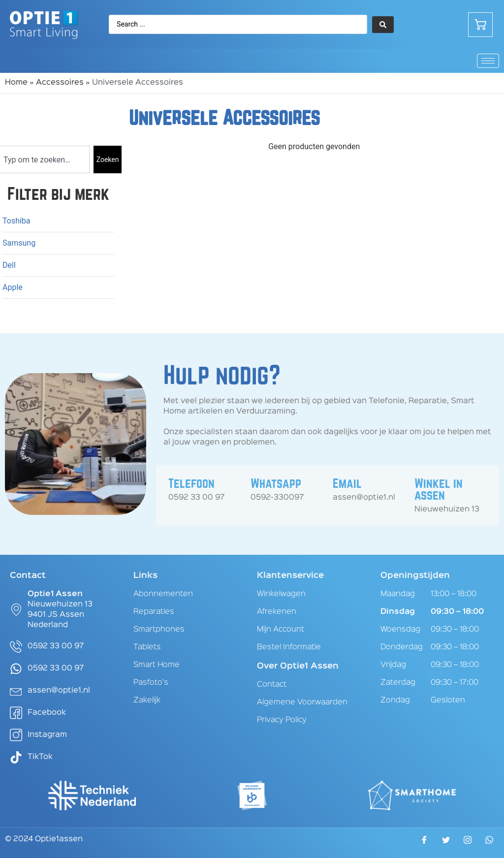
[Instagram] (468, 843)
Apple (13, 287)
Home (16, 83)
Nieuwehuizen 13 (447, 509)
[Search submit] (383, 25)
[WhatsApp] (489, 843)
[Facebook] (424, 843)
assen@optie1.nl (364, 498)
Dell (9, 265)
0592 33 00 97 (196, 498)
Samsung (19, 243)
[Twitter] (446, 843)
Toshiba (16, 221)
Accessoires (60, 83)
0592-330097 (277, 498)
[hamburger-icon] (488, 61)
